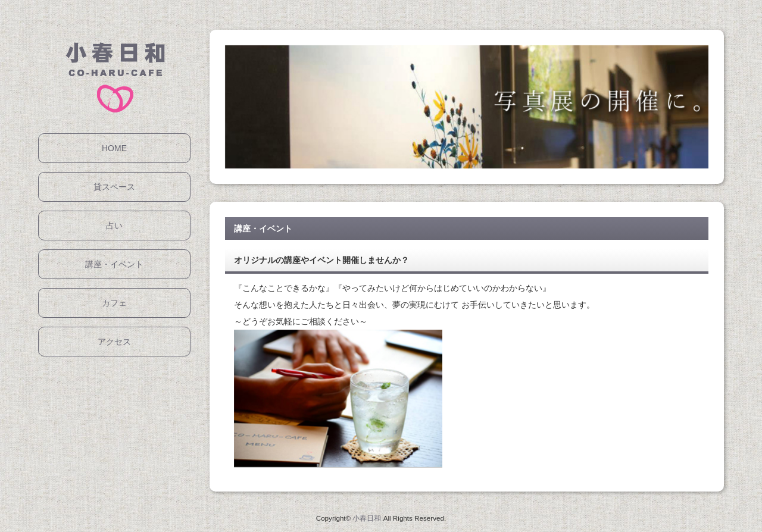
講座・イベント (114, 264)
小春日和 (367, 518)
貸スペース (114, 187)
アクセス (114, 342)
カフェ (114, 303)
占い (114, 226)
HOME (114, 148)
